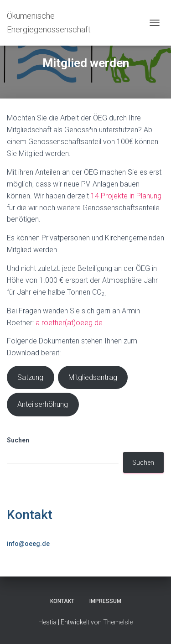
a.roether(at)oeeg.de (69, 323)
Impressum (105, 601)
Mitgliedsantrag (93, 377)
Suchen (18, 440)
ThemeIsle (118, 622)
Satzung (30, 377)
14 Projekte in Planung (126, 196)
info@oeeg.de (28, 544)
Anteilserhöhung (43, 404)
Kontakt (30, 515)
